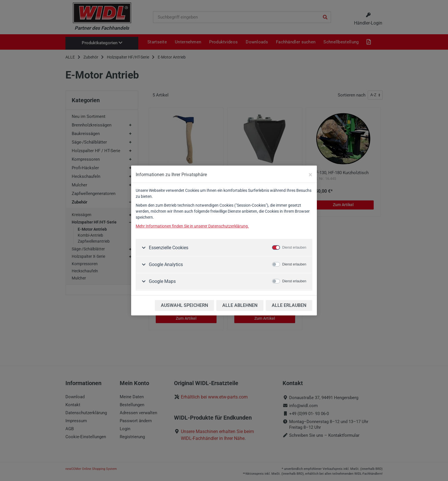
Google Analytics (165, 264)
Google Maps (162, 281)
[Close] (310, 175)
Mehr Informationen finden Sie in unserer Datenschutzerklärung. (192, 226)
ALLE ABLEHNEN (240, 305)
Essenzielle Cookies (168, 248)
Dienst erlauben (294, 247)
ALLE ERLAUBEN (289, 305)
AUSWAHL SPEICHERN (184, 305)
